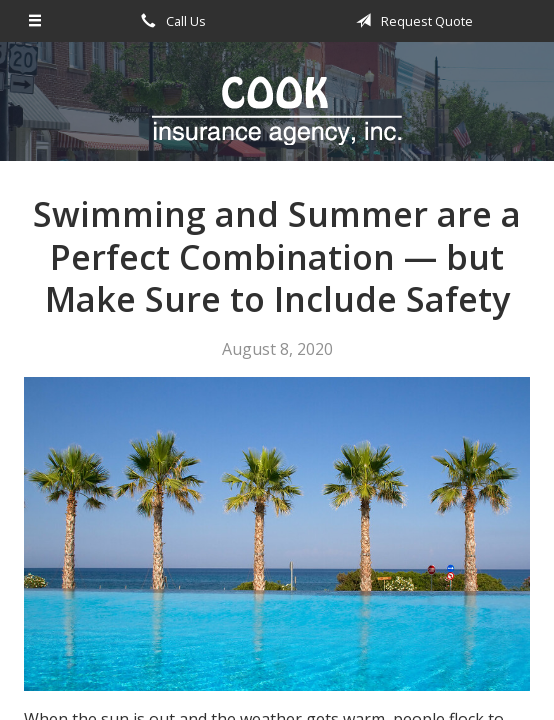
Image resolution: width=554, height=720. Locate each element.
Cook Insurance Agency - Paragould (277, 110)
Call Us (170, 21)
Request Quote (411, 21)
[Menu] (36, 21)
